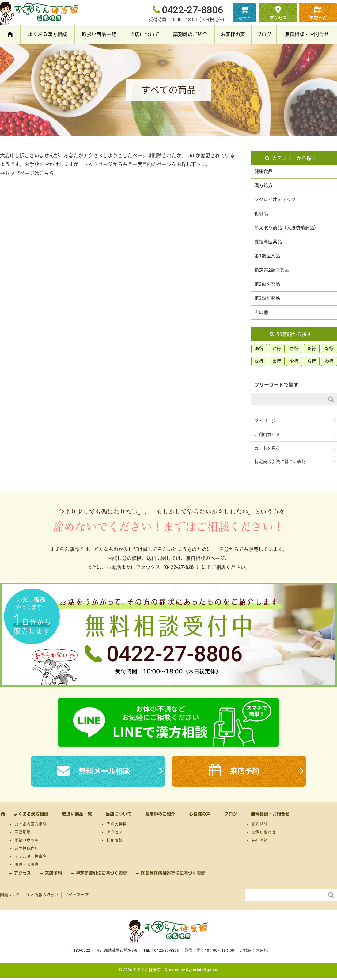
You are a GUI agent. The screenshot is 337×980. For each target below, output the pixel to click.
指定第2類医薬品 (272, 270)
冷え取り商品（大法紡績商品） (286, 228)
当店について (145, 34)
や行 (294, 361)
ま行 (277, 361)
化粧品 (261, 214)
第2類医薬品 (267, 284)
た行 (312, 349)
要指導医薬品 (268, 242)
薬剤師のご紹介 (190, 34)
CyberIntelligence (202, 970)
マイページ (265, 421)
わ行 (329, 361)
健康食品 (263, 171)
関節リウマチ (27, 840)
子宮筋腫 (23, 832)
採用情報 (115, 840)
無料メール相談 (104, 771)
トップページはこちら (29, 173)
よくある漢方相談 (47, 34)
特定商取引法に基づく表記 (280, 462)
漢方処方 (263, 185)
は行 (259, 361)
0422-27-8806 (192, 10)
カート (244, 18)
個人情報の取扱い (42, 895)
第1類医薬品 (267, 256)
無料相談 (260, 824)
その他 (261, 312)
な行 (329, 349)
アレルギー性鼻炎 (31, 856)
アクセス (278, 18)
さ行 (294, 349)
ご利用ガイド (267, 434)
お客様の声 (233, 34)
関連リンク (10, 895)
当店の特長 (117, 824)
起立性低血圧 (27, 848)
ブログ (264, 34)
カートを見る (267, 448)
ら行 (312, 361)
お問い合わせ (264, 832)
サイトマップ (77, 895)
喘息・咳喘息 (27, 864)
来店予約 (318, 18)
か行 (277, 349)
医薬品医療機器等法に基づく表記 (173, 873)
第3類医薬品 (267, 298)
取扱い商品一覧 (99, 34)
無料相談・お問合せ (307, 34)
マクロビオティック (275, 200)
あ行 (259, 349)
